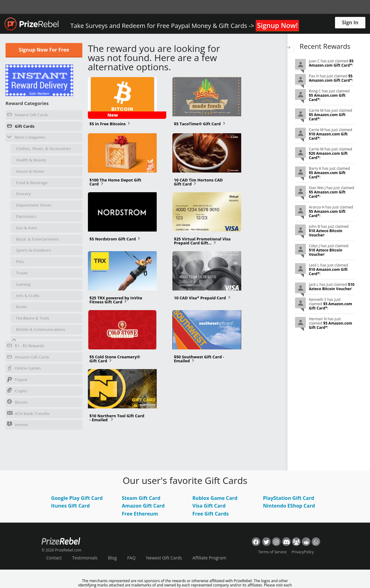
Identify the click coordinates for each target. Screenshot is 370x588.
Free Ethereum (140, 514)
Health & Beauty (31, 160)
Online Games (24, 369)
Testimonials (85, 558)
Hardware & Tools (33, 318)
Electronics (26, 216)
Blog (112, 558)
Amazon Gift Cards (28, 358)
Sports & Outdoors (33, 250)
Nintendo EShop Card (289, 506)
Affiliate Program (209, 558)
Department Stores (34, 205)
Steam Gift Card (141, 498)
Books (22, 307)
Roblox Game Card (215, 498)
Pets (20, 262)
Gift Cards (21, 127)
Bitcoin (17, 402)
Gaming (23, 284)
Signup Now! (277, 25)
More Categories (26, 137)
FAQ (131, 558)
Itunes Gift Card (70, 506)
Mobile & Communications (41, 329)
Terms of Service (272, 552)
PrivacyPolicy (303, 552)
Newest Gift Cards (28, 116)
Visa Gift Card (209, 506)
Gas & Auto (26, 228)
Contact (54, 558)
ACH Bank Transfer (28, 413)
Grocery (23, 194)
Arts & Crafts (28, 296)
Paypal (17, 380)
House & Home (30, 171)
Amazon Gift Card (143, 506)
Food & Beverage (32, 183)
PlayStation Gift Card (289, 498)
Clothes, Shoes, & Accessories (43, 149)
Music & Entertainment (37, 239)
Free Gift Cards (211, 514)
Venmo (18, 424)
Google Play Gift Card (77, 498)
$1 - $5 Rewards (26, 347)
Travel (22, 273)
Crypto (17, 391)
